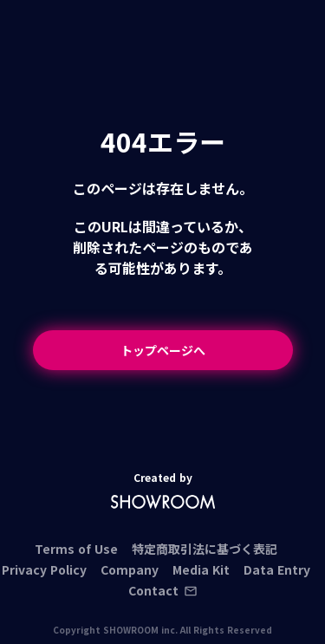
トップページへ (163, 350)
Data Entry (277, 569)
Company (130, 569)
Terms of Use (76, 549)
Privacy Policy (44, 569)
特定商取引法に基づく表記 (205, 549)
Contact (163, 590)
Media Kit (201, 569)
